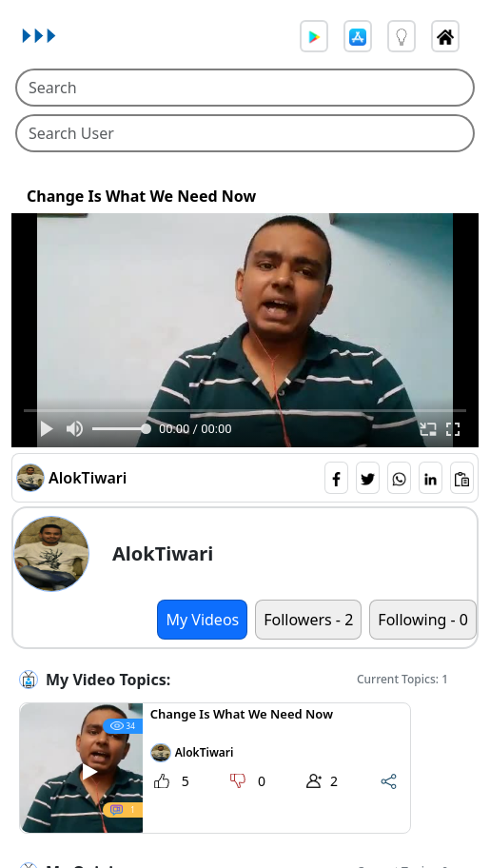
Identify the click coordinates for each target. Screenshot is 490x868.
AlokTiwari (88, 478)
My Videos (202, 620)
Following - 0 (423, 620)
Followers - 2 (308, 620)
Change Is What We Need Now (141, 197)
